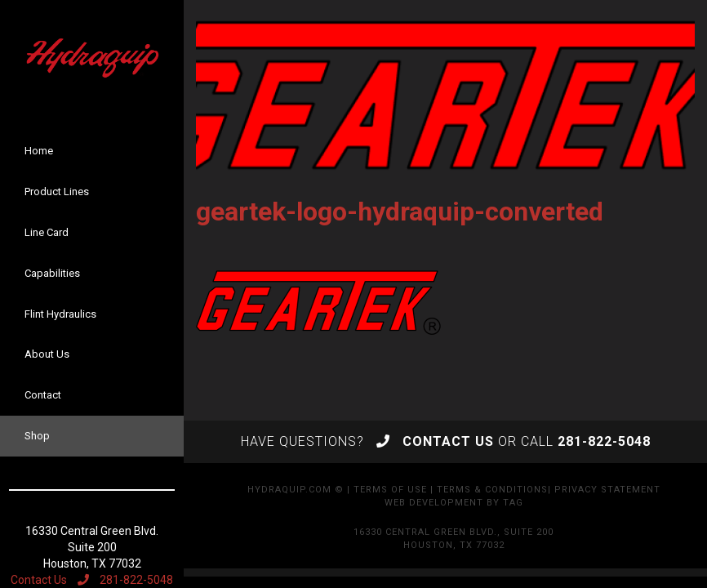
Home (39, 151)
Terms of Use (390, 490)
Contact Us (39, 580)
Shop (37, 436)
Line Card (47, 232)
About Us (47, 354)
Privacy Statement (607, 490)
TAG (513, 503)
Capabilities (52, 273)
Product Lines (57, 192)
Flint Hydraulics (60, 314)
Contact (43, 395)
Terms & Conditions (492, 490)
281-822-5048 (125, 580)
